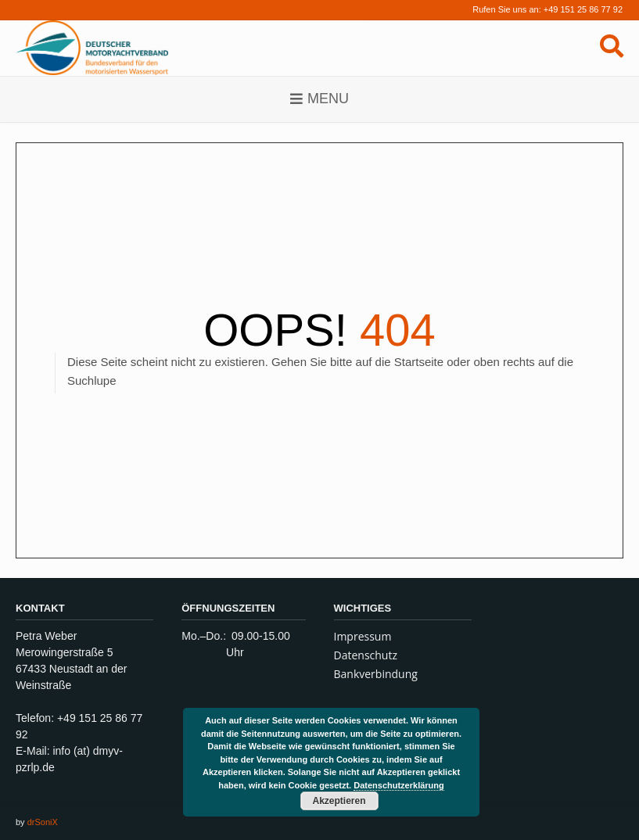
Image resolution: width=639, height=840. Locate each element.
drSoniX (43, 822)
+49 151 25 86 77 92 (583, 9)
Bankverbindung (376, 674)
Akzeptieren (339, 801)
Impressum (363, 636)
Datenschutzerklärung (399, 785)
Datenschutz (366, 655)
